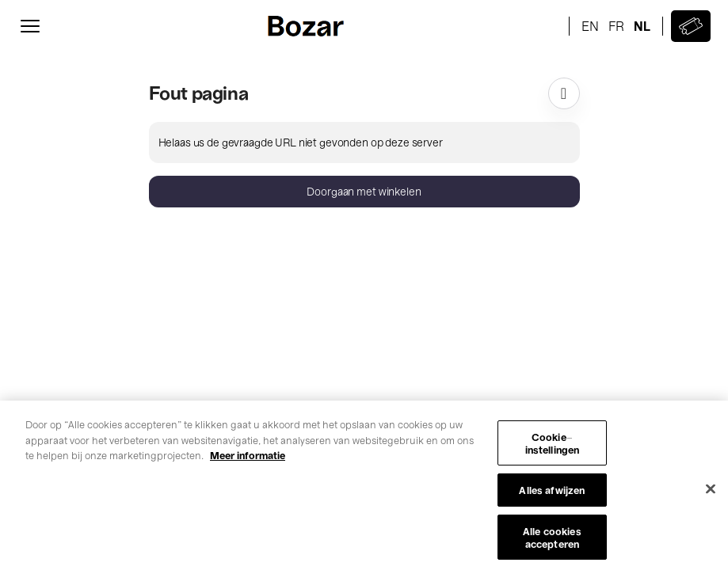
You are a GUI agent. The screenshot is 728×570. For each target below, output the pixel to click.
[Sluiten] (711, 493)
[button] (364, 192)
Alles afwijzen (552, 494)
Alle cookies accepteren (552, 542)
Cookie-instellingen (553, 448)
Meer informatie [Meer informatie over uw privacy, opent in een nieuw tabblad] (248, 460)
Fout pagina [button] (199, 92)
